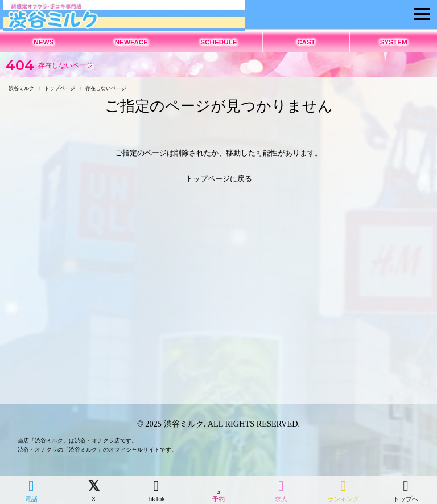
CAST (306, 42)
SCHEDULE (218, 42)
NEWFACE (131, 42)
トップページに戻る (219, 179)
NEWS (44, 42)
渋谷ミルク (184, 424)
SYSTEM (394, 42)
